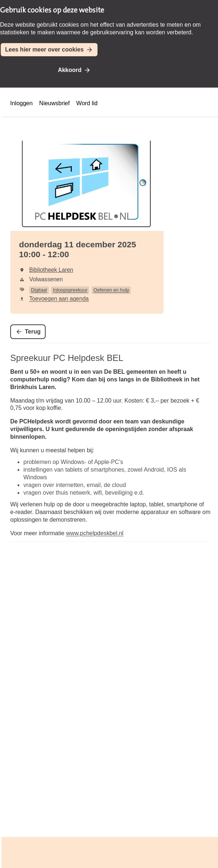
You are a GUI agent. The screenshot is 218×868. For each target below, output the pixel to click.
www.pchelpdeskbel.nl (95, 533)
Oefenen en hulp (111, 290)
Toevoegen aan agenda (59, 299)
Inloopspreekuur (70, 290)
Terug (33, 332)
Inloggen (21, 103)
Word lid (87, 103)
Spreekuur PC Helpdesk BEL (67, 358)
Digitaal (39, 290)
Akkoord (70, 70)
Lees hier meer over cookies (44, 50)
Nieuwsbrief (54, 103)
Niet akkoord (123, 70)
